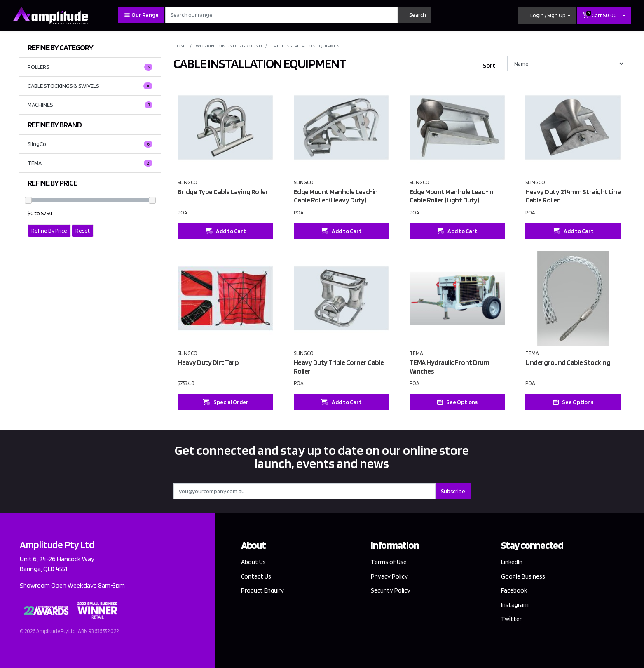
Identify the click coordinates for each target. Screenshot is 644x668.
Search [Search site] (414, 15)
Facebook (514, 591)
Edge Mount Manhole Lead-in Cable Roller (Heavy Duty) (336, 196)
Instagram (515, 606)
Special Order (226, 402)
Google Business (524, 576)
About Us (254, 562)
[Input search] (281, 15)
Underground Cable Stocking (568, 362)
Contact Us (257, 576)
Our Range (141, 15)
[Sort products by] (566, 64)
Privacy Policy (389, 576)
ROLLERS (90, 67)
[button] (547, 15)
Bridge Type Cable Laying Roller (223, 192)
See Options (457, 402)
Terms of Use (389, 562)
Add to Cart (226, 231)
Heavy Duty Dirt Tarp (208, 362)
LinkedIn (513, 562)
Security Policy (391, 591)
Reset (83, 231)
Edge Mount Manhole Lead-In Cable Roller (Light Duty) (452, 196)
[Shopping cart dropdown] (624, 15)
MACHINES (90, 105)
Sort (489, 65)
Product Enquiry (263, 591)
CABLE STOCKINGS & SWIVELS (90, 86)
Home (180, 46)
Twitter (511, 620)
